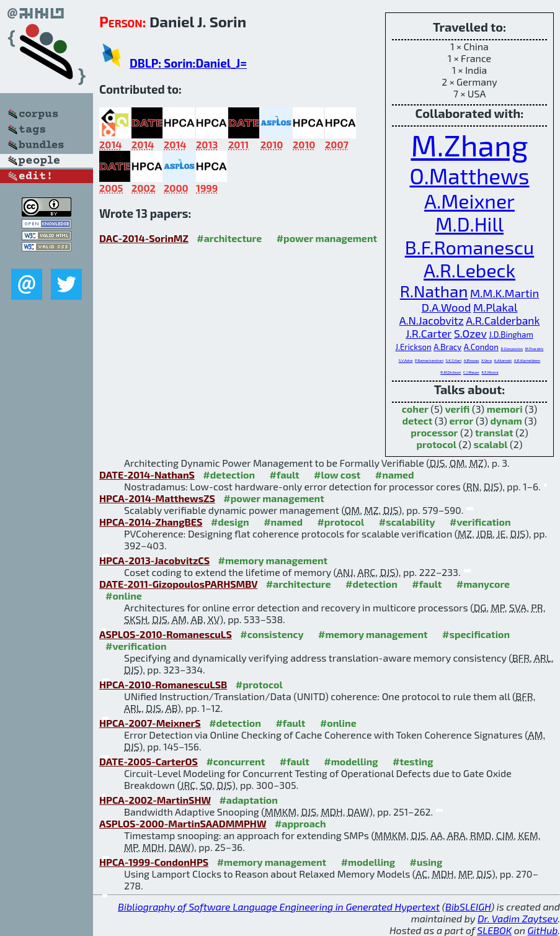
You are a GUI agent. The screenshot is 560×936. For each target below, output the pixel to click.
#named (395, 475)
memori (505, 409)
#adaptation (248, 800)
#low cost (337, 475)
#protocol (340, 522)
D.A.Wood (447, 307)
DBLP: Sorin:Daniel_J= (188, 63)
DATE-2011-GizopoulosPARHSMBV (178, 584)
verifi (458, 409)
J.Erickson (414, 347)
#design (230, 522)
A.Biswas (472, 360)
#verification (480, 522)
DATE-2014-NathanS (147, 475)
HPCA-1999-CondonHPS (154, 862)
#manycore (483, 584)
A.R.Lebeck (469, 270)
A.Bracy (447, 347)
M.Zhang (469, 145)
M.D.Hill (469, 224)
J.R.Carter (429, 334)
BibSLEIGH (468, 907)
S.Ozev (470, 334)
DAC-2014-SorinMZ (144, 238)
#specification (476, 634)
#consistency (272, 634)
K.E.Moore (490, 372)
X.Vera (487, 360)
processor (434, 432)
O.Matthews (469, 176)
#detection (229, 475)
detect (417, 421)
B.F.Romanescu (470, 247)
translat (494, 432)
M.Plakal (495, 307)
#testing (413, 761)
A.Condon (481, 347)
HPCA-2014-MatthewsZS (157, 498)
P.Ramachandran (429, 360)
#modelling (351, 761)
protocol (436, 444)
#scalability (407, 522)
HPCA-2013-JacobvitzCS (154, 560)
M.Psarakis (535, 349)
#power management (327, 238)
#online (124, 596)
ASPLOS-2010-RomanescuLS (166, 634)
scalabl (491, 444)
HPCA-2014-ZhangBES (151, 522)
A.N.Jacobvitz (432, 321)
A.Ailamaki (503, 360)
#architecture (229, 238)
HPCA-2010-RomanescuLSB (163, 684)
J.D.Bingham (511, 335)
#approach (300, 823)
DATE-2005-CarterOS (149, 761)
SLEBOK (494, 930)
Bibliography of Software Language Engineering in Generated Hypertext (279, 907)
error (461, 421)
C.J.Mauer (471, 372)
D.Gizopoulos (512, 349)
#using (426, 862)
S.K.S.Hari (453, 360)
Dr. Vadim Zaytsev (518, 918)
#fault (285, 475)
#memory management (273, 560)
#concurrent (235, 761)
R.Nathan (434, 291)
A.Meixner (469, 200)
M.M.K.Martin (504, 293)
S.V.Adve (406, 360)
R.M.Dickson (451, 372)
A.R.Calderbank (503, 321)
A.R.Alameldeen (527, 360)
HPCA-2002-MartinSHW (155, 800)
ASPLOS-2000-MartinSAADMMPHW (183, 823)
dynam (506, 421)
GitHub (543, 930)
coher (415, 409)
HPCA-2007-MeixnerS (150, 723)
